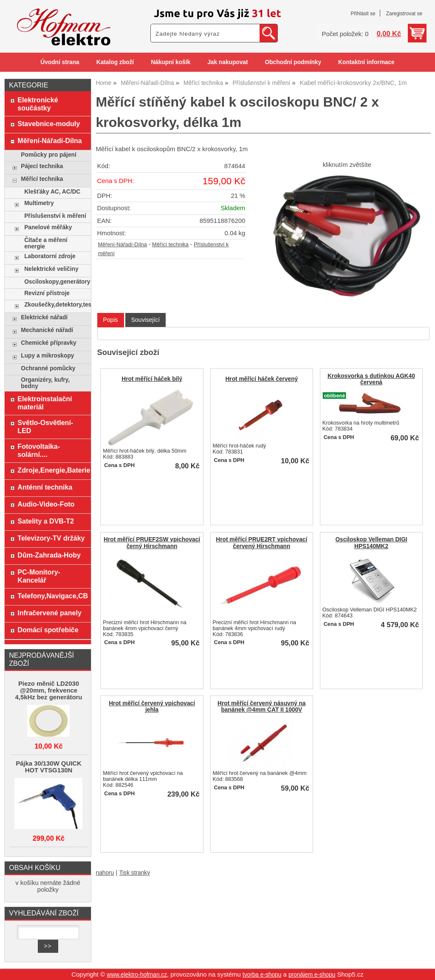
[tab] (111, 320)
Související (146, 320)
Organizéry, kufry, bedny (45, 383)
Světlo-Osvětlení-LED (45, 427)
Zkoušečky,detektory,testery (55, 305)
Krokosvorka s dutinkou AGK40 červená (371, 379)
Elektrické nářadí (44, 317)
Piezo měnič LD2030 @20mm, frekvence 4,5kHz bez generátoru (49, 690)
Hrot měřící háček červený (261, 379)
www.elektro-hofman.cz (137, 975)
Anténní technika (45, 487)
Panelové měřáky (48, 227)
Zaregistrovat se (404, 14)
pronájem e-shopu (312, 975)
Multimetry (39, 203)
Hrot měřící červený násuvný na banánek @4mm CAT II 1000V (261, 707)
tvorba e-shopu (262, 975)
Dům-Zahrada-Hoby (49, 555)
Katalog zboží (115, 62)
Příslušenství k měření (55, 216)
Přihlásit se (363, 14)
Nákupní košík (171, 62)
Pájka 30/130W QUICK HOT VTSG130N (49, 767)
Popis (111, 320)
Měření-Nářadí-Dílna (123, 245)
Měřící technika (170, 245)
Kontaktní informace (366, 62)
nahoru (105, 873)
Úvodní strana (60, 62)
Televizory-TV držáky (51, 538)
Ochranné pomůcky (48, 368)
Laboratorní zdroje (50, 256)
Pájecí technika (42, 166)
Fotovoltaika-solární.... (39, 450)
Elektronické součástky (38, 104)
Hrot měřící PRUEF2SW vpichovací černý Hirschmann (152, 543)
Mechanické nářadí (47, 330)
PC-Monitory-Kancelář (39, 576)
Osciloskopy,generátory (55, 282)
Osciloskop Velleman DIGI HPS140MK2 (371, 543)
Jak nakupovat (227, 62)
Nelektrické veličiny (51, 269)
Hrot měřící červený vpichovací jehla (152, 707)
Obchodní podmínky (293, 62)
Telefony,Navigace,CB (52, 596)
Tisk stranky (134, 873)
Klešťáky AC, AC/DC (52, 192)
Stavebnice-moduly (49, 124)
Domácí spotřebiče (48, 630)
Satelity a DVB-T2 (46, 521)
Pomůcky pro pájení (48, 155)
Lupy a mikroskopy (47, 356)
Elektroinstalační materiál (45, 403)
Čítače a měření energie (46, 243)
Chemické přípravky (48, 343)
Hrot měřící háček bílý (152, 379)
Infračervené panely (49, 613)
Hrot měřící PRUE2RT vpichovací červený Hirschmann (261, 543)
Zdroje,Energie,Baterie (52, 470)
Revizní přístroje (47, 293)
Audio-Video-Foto (46, 504)
